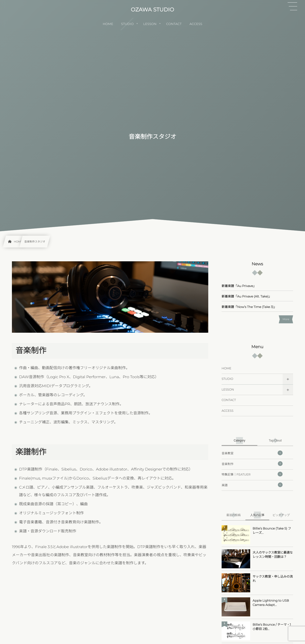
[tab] (239, 441)
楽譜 (252, 485)
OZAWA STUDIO (152, 10)
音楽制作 (252, 464)
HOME (226, 369)
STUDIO (227, 379)
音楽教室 (252, 453)
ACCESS (228, 411)
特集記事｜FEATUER (252, 474)
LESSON (228, 390)
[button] (292, 6)
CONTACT (229, 400)
